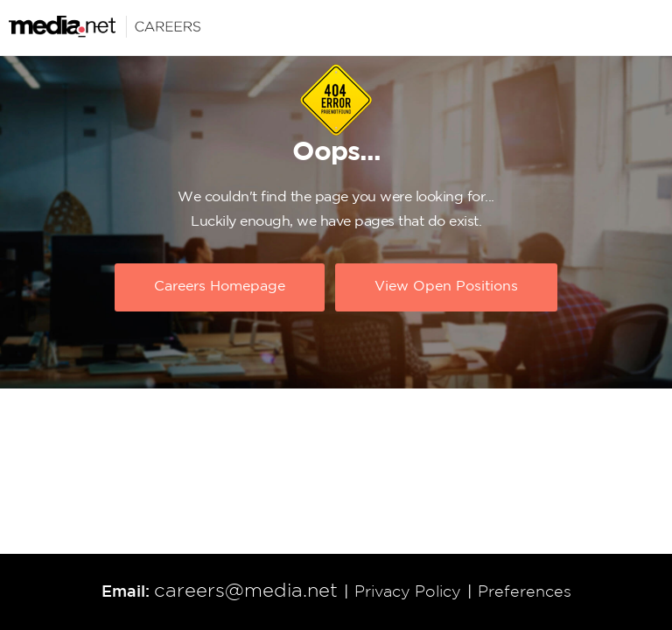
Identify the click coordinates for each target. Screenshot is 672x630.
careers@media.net (246, 591)
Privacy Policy (408, 592)
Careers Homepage (220, 287)
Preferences (525, 592)
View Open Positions (446, 287)
